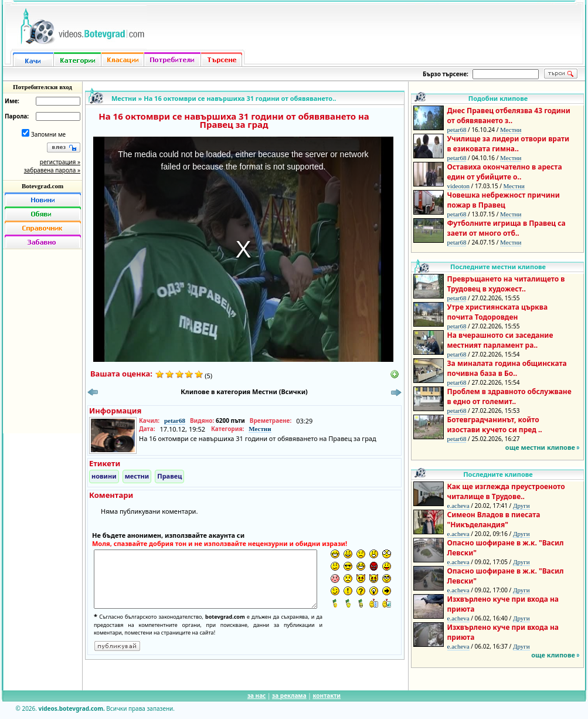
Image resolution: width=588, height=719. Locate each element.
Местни (124, 98)
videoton (459, 186)
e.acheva (458, 506)
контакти (327, 696)
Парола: (17, 116)
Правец (169, 476)
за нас (256, 696)
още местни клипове (540, 447)
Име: (12, 101)
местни (137, 476)
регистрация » (60, 162)
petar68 (175, 420)
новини (104, 476)
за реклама (289, 696)
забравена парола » (52, 170)
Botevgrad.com (43, 186)
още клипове (553, 655)
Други (521, 506)
